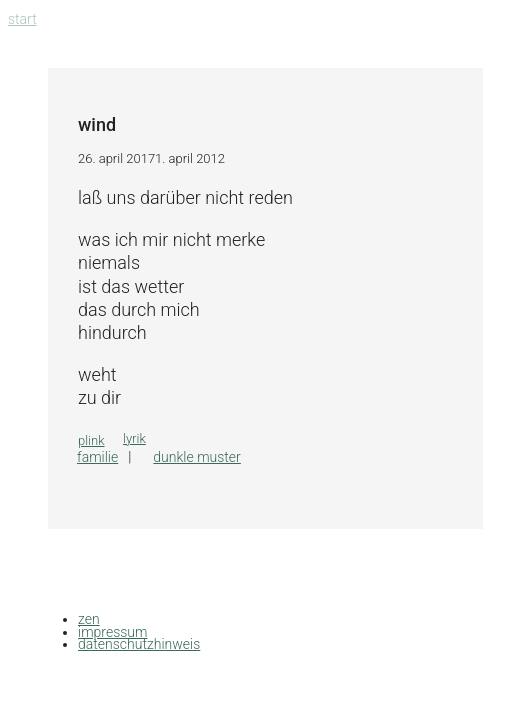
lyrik (134, 438)
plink (91, 440)
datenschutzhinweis (139, 644)
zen (89, 619)
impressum (112, 632)
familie (97, 457)
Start (22, 19)
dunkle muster (196, 457)
